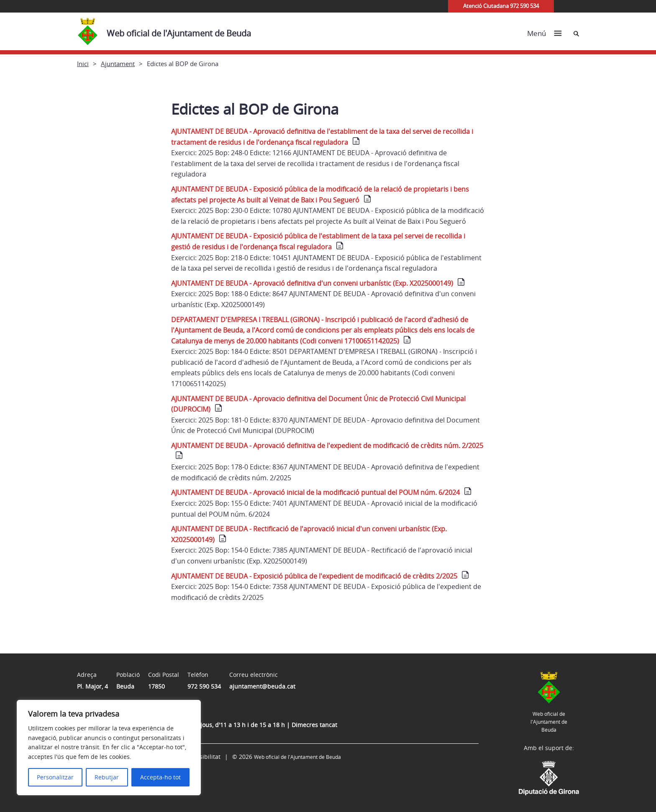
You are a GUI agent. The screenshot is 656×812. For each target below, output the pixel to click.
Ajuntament (118, 64)
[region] (109, 748)
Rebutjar (107, 777)
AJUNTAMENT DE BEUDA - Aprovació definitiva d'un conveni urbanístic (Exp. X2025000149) (312, 283)
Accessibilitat (202, 757)
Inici (83, 64)
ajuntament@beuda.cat (262, 686)
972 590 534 (204, 686)
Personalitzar (55, 777)
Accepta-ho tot (160, 777)
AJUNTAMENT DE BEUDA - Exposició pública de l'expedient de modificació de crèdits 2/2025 (314, 576)
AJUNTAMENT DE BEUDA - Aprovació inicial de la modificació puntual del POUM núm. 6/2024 (315, 492)
